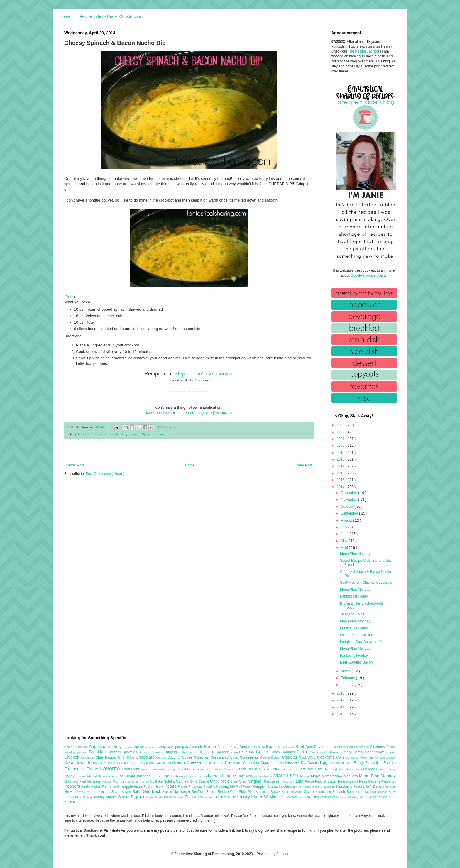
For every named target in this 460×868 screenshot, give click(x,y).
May (345, 541)
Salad (116, 792)
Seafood (199, 792)
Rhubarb (390, 787)
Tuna (235, 797)
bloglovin (204, 413)
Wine (364, 797)
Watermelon (340, 797)
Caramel (289, 752)
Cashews (317, 752)
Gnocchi (194, 769)
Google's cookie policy (368, 275)
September (350, 513)
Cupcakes (269, 763)
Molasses (95, 781)
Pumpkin (260, 786)
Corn (341, 757)
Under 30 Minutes (268, 797)
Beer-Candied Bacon (356, 662)
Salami (127, 792)
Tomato (161, 434)
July (345, 527)
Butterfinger (187, 752)
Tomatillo (179, 797)
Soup (310, 791)
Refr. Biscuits (375, 786)
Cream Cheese (187, 762)
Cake (235, 752)
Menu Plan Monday (355, 554)
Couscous (100, 763)
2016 (341, 473)
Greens (265, 769)
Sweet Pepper (132, 797)
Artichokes (152, 747)
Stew (392, 792)
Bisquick (348, 747)
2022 (341, 432)
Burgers (171, 752)
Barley (235, 747)
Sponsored (356, 792)
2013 (341, 693)
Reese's (359, 786)
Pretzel (183, 786)
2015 (341, 480)
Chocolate (146, 757)
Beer (310, 747)
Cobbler (162, 758)
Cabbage (223, 752)
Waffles (313, 797)
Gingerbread (178, 769)
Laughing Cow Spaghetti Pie (362, 642)
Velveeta (292, 797)
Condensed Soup (225, 757)
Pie (105, 786)
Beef (300, 747)
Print (69, 297)
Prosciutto (196, 786)
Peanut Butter (327, 781)
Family (359, 763)
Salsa (138, 792)
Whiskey (354, 797)
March (346, 671)
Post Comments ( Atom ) (105, 474)
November (350, 500)
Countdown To (79, 762)
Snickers (288, 792)
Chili (122, 757)
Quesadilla (275, 786)
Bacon (99, 434)
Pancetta (286, 782)
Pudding (210, 786)
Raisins (310, 787)
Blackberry (362, 747)
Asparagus (180, 747)
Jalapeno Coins (352, 614)
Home (65, 16)
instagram (223, 413)
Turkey (245, 797)
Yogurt (391, 797)
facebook (154, 413)
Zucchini (71, 802)
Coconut (175, 757)
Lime (242, 776)
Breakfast (99, 752)
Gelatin (163, 769)
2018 (341, 459)
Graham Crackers (212, 769)
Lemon (215, 776)
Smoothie (263, 792)
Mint (83, 781)
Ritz (87, 792)
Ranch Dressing (326, 787)
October (348, 507)
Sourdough (324, 792)
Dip (123, 434)
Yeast (381, 797)
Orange (233, 781)
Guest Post (305, 769)
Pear (356, 782)
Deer (281, 763)
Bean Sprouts (286, 747)
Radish (301, 787)
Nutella (170, 781)
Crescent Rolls (214, 763)
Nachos (145, 782)
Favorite (134, 434)
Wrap (373, 797)
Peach (310, 781)
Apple (113, 747)
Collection (202, 757)
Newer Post (75, 465)
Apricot (139, 747)
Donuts (314, 763)
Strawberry (73, 797)
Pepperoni (389, 781)
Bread (391, 747)
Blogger (282, 854)
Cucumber (252, 763)
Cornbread (353, 758)
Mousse (107, 782)
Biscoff (336, 747)
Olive (195, 781)
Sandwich (153, 791)
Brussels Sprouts (152, 752)
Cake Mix (247, 752)
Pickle (96, 786)
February (348, 678)
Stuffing (88, 797)
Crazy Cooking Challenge (153, 763)
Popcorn (150, 786)
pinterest (186, 413)
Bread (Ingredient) (77, 752)
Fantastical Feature (380, 763)
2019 (341, 453)
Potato (171, 786)
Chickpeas (88, 758)
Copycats (327, 757)
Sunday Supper (105, 797)
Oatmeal (183, 781)
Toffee (168, 797)
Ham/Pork (331, 769)
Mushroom (132, 782)
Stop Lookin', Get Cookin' (204, 374)
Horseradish (84, 776)
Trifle (228, 797)
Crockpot (112, 434)
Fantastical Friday (354, 596)
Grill (274, 769)
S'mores (105, 792)
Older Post (304, 465)
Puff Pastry (245, 786)
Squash (371, 792)
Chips (131, 757)
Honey (70, 776)
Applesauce (126, 747)
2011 (341, 707)
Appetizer (85, 434)
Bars (244, 747)
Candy (275, 752)
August (347, 520)
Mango (306, 776)
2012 (341, 700)
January (348, 685)
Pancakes (272, 781)
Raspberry (345, 786)
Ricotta (79, 792)
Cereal (359, 752)
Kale (167, 776)
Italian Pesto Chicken (357, 635)
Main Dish (287, 775)
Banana (224, 747)
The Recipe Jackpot (364, 51)
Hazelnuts (347, 769)
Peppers (73, 786)
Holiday (370, 769)
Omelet (204, 781)
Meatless (351, 776)
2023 (341, 425)
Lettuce (230, 776)
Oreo (243, 781)
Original (256, 781)
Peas (364, 781)
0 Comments (167, 427)
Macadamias (265, 776)
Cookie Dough (271, 757)
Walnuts (326, 797)
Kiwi (187, 776)
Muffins (119, 781)
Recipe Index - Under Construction (111, 16)
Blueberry (378, 747)
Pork (160, 786)
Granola (230, 769)
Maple (316, 776)
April (345, 548)
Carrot (303, 752)
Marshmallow (333, 776)
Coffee (188, 757)
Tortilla (219, 797)
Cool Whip (308, 757)
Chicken (73, 757)
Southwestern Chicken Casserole (366, 583)
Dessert (293, 762)
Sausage (182, 791)
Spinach (148, 434)
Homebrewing (386, 769)
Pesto (86, 786)
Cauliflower (333, 752)
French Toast (149, 769)
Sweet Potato (155, 797)
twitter (170, 413)
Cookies (290, 757)
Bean (272, 747)
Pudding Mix (226, 786)
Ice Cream (127, 776)
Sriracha (383, 792)
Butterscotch (206, 752)
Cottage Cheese (385, 758)
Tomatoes (207, 797)
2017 (341, 466)
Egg (325, 762)
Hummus (112, 776)
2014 (341, 487)
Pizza (139, 786)
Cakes (263, 752)
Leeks (203, 776)
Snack (276, 792)
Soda (300, 792)
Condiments (250, 757)
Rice (69, 791)
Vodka (303, 797)
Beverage (322, 747)
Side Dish (247, 792)
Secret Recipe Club (223, 792)
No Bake (157, 781)
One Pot (219, 781)
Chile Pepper (107, 757)
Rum (94, 792)
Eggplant (347, 763)
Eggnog (335, 763)
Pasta (299, 781)
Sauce (168, 792)
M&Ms (251, 776)
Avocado (197, 747)
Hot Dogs (99, 776)
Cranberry (127, 763)
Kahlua (157, 776)
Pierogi (113, 787)
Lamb (194, 776)
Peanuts (345, 781)
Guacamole (287, 769)
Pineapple (125, 786)
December (350, 493)
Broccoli (116, 752)
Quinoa (290, 786)
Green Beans (248, 769)
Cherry (391, 752)
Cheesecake (376, 752)
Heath (359, 769)
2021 (341, 439)
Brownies (131, 752)
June (345, 534)
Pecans (375, 781)
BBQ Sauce (257, 747)
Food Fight (131, 769)
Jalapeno (144, 776)
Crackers (113, 763)
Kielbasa (177, 776)
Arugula (165, 747)
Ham (319, 769)
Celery (347, 752)
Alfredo (70, 747)
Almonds (82, 747)
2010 (341, 714)
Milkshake (72, 781)
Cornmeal (367, 757)
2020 (341, 446)
